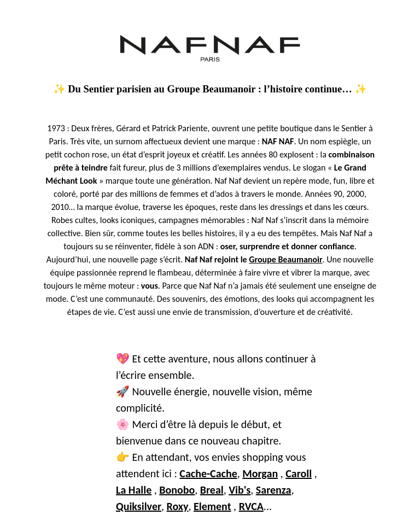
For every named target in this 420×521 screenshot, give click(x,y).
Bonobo (177, 490)
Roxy (178, 506)
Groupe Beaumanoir (285, 259)
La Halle (134, 490)
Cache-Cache (208, 473)
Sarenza (274, 490)
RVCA (251, 506)
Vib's (240, 490)
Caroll (299, 473)
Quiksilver (139, 506)
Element (212, 506)
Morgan (260, 473)
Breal (212, 490)
